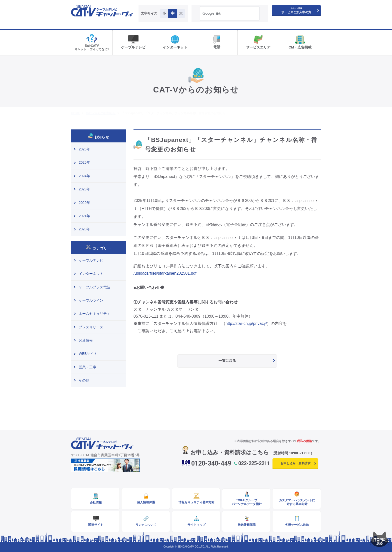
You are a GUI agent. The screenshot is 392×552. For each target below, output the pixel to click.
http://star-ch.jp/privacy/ (246, 323)
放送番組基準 (246, 525)
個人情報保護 (146, 502)
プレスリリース (91, 327)
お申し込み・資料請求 (295, 463)
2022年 (84, 203)
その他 (84, 380)
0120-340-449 (211, 463)
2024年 (84, 176)
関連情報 (86, 340)
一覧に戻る (227, 361)
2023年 (84, 189)
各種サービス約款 (297, 525)
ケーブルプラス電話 (94, 287)
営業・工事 (87, 367)
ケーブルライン (91, 300)
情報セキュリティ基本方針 (196, 502)
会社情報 (95, 503)
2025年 (84, 162)
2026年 (84, 149)
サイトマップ (196, 525)
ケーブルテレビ (91, 260)
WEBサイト (88, 354)
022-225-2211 (254, 463)
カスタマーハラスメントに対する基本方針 (297, 502)
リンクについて (146, 525)
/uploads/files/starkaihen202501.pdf (165, 273)
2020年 (84, 229)
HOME (75, 113)
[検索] (223, 14)
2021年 (84, 216)
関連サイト (95, 525)
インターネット (91, 274)
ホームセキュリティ (94, 314)
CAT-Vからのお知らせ (101, 113)
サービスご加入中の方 (296, 11)
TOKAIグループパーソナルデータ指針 (246, 502)
